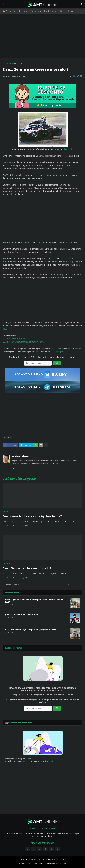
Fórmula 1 (19, 63)
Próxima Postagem (74, 584)
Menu (3, 4)
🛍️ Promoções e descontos (15, 11)
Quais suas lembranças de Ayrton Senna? (32, 516)
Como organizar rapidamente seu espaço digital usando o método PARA (34, 601)
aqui (4, 329)
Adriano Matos (20, 456)
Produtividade (51, 11)
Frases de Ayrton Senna (14, 339)
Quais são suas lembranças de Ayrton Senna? (24, 342)
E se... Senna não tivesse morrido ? (27, 568)
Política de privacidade (56, 864)
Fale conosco (39, 864)
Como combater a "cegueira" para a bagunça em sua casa (31, 630)
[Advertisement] (42, 36)
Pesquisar (82, 4)
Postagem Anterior (12, 584)
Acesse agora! (58, 352)
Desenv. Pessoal (68, 11)
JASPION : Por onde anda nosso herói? (21, 615)
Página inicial (8, 63)
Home (22, 864)
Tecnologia (36, 11)
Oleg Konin (68, 149)
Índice (29, 864)
